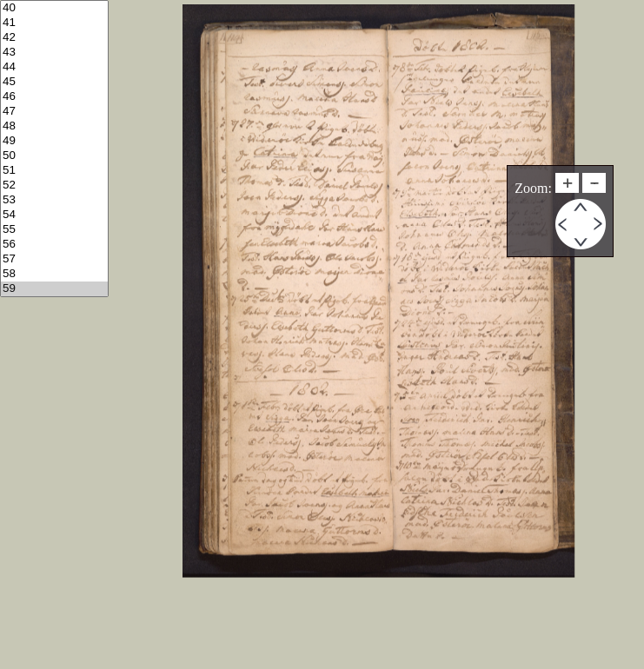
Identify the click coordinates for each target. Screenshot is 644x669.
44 (54, 67)
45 (54, 82)
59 (54, 289)
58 (54, 274)
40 (54, 8)
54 (54, 215)
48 (54, 126)
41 (54, 23)
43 (54, 53)
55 (54, 230)
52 (54, 185)
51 (54, 171)
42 (54, 38)
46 (54, 97)
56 (54, 245)
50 (54, 156)
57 (54, 259)
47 (54, 112)
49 (54, 141)
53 (54, 200)
